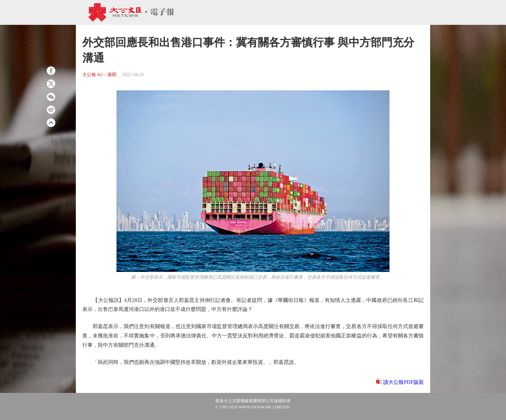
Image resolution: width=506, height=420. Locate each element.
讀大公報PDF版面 (403, 382)
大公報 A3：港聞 (99, 75)
